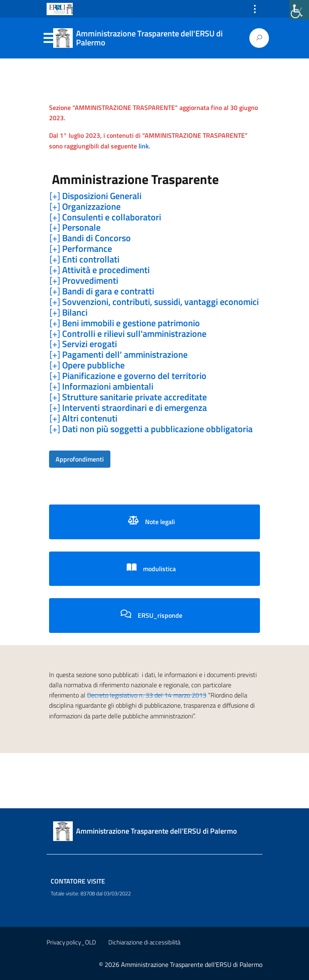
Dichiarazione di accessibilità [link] (144, 942)
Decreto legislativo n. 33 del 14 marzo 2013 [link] (147, 695)
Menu (48, 38)
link (144, 146)
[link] (299, 10)
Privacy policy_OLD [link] (71, 942)
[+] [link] (95, 196)
